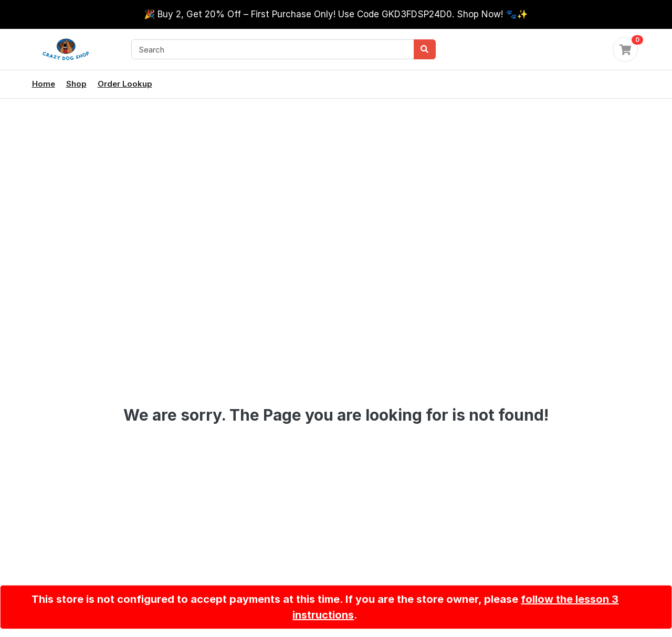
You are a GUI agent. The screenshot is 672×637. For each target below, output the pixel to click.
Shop (76, 84)
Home (44, 84)
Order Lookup (125, 84)
